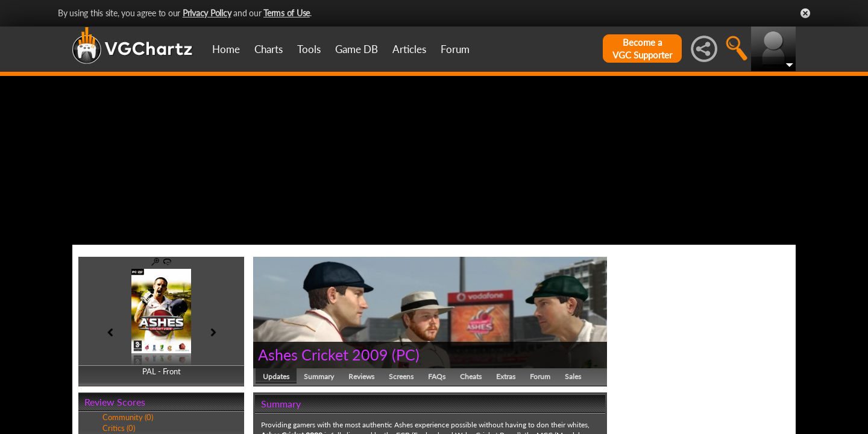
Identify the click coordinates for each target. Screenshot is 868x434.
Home (226, 49)
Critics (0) (119, 428)
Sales (573, 376)
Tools (309, 49)
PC (406, 354)
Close (805, 13)
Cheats (471, 376)
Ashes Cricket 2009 (323, 354)
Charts (269, 49)
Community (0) (128, 417)
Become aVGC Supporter (642, 49)
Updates (276, 376)
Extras (506, 376)
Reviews (361, 376)
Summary (319, 376)
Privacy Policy (207, 13)
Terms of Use (287, 13)
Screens (401, 376)
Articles (409, 49)
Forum (455, 49)
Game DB (357, 49)
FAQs (437, 376)
